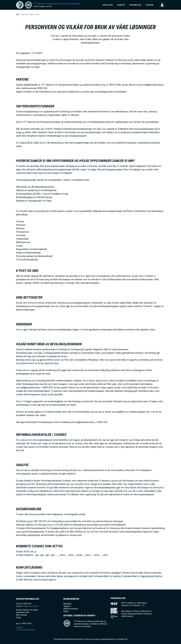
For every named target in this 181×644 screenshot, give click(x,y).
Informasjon (135, 5)
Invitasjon (108, 5)
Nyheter (121, 5)
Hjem (18, 14)
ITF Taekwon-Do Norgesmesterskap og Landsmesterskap (57, 4)
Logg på (162, 5)
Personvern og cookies (25, 630)
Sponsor (150, 5)
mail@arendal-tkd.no (30, 606)
